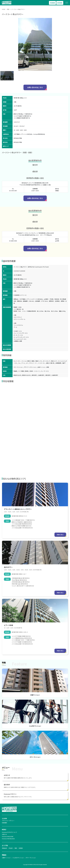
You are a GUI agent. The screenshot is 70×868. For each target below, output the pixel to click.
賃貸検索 (60, 3)
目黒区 (21, 848)
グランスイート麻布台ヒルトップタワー (18, 509)
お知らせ (4, 834)
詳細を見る (60, 535)
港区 (16, 848)
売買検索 (52, 3)
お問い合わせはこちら (35, 87)
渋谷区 (11, 848)
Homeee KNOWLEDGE (8, 839)
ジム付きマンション (35, 726)
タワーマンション (35, 757)
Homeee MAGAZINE (8, 836)
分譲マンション (35, 695)
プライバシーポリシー (8, 821)
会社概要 (4, 818)
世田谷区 (4, 848)
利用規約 (4, 823)
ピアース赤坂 (8, 625)
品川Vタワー (8, 567)
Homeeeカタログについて (9, 832)
